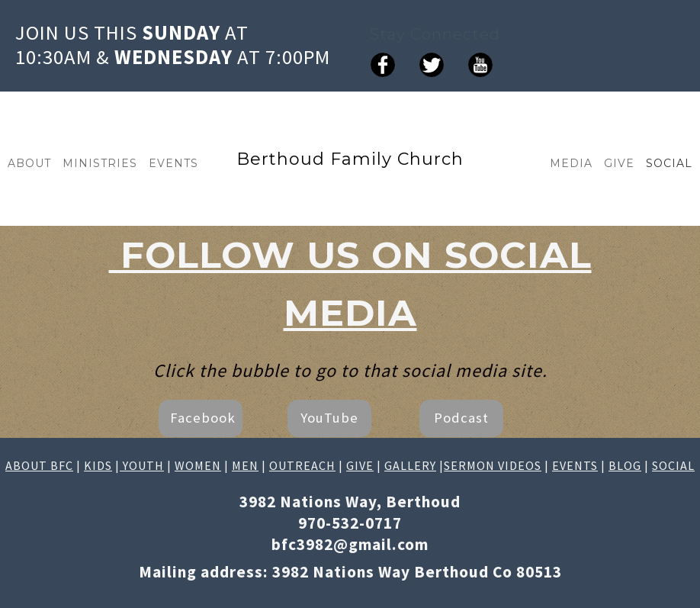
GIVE (619, 163)
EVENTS (173, 163)
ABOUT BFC (39, 465)
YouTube (329, 418)
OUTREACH (302, 465)
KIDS (98, 465)
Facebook (203, 418)
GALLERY (410, 465)
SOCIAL (669, 163)
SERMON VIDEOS (493, 465)
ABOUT (29, 163)
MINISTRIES (100, 163)
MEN (245, 465)
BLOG (625, 465)
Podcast (461, 418)
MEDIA (571, 163)
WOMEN (198, 465)
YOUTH (142, 465)
